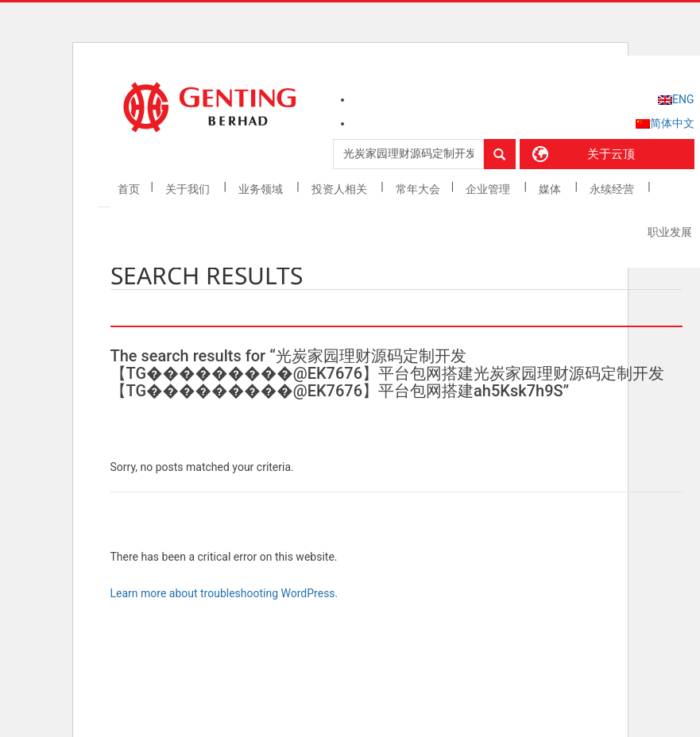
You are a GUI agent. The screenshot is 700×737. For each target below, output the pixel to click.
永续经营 (613, 189)
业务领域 (262, 189)
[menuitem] (676, 99)
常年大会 (418, 189)
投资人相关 (340, 189)
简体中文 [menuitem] (672, 123)
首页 (129, 189)
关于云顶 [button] (611, 154)
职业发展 (670, 232)
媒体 (551, 189)
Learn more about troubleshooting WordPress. (224, 593)
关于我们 (189, 189)
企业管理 (489, 189)
